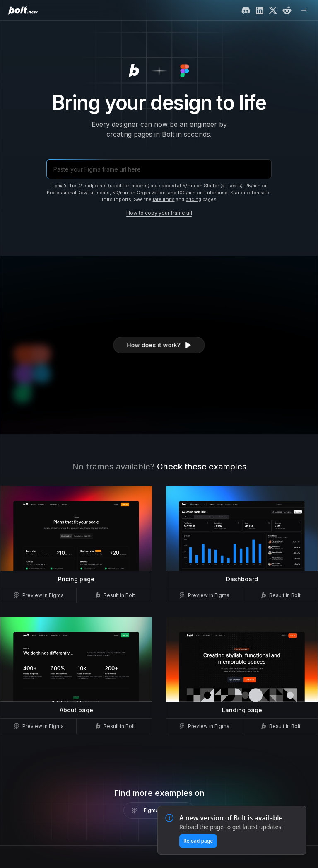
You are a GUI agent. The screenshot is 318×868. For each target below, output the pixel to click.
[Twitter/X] (273, 10)
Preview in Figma (38, 595)
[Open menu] (304, 10)
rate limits (164, 199)
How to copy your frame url (159, 213)
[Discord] (246, 10)
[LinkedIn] (260, 10)
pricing (193, 199)
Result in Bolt (114, 595)
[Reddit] (287, 10)
